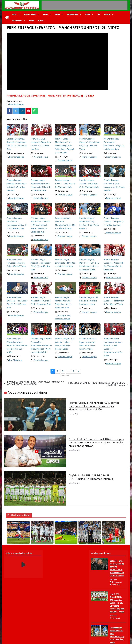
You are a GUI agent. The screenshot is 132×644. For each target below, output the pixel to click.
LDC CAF (88, 14)
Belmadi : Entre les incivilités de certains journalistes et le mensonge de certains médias (117, 568)
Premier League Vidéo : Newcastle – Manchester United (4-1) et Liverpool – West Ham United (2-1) (41, 346)
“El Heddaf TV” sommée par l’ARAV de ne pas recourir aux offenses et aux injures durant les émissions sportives (96, 442)
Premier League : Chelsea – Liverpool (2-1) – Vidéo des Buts (114, 222)
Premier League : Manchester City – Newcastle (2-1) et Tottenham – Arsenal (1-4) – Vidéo (64, 146)
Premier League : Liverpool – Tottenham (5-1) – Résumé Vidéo (114, 301)
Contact (41, 21)
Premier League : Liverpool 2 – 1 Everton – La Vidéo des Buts (65, 263)
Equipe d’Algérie (30, 14)
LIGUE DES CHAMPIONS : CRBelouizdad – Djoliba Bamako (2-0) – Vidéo (98, 384)
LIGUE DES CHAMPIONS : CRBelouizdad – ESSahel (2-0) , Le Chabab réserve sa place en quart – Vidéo (117, 603)
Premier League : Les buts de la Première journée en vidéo (89, 301)
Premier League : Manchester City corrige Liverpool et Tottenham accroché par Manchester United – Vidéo (94, 406)
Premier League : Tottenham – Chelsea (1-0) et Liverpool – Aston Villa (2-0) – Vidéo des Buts (40, 225)
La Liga (58, 14)
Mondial (108, 14)
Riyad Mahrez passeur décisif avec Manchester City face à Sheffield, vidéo (117, 635)
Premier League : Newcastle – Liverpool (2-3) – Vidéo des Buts (41, 301)
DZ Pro (46, 14)
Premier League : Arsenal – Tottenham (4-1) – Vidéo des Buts (89, 184)
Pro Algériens (64, 316)
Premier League (73, 14)
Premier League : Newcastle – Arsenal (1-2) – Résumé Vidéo (16, 263)
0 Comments (116, 582)
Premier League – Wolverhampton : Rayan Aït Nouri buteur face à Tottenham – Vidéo (17, 346)
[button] (19, 14)
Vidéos (32, 21)
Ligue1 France (17, 21)
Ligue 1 (15, 14)
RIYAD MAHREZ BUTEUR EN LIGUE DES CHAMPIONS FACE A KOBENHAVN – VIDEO (34, 383)
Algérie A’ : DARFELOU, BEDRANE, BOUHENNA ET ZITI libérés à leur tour (91, 477)
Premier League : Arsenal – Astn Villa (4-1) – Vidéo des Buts (65, 184)
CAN (99, 14)
